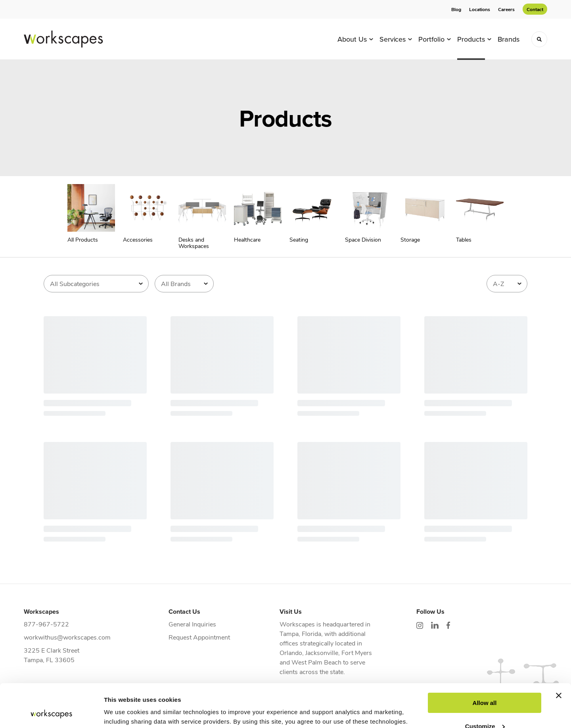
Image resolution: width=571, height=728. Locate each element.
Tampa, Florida (300, 633)
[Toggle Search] (539, 39)
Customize (485, 685)
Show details (122, 712)
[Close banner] (559, 655)
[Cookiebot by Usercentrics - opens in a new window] (51, 713)
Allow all (485, 662)
